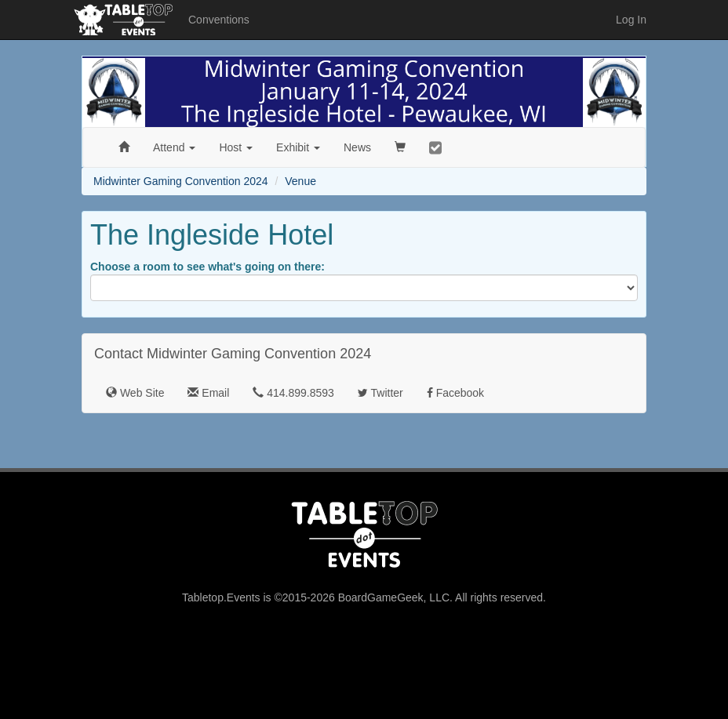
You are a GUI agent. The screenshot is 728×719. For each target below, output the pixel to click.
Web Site (135, 393)
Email (208, 393)
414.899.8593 (293, 393)
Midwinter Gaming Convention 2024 (181, 181)
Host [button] (236, 147)
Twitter (380, 393)
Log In (631, 20)
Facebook (455, 393)
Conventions (219, 20)
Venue (300, 181)
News (357, 147)
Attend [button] (174, 147)
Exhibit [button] (298, 147)
